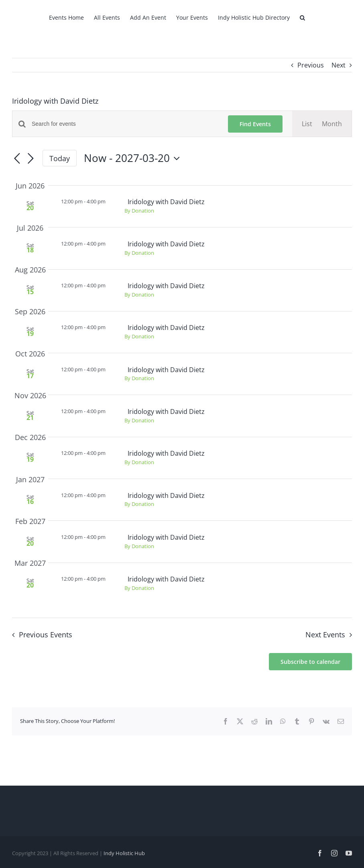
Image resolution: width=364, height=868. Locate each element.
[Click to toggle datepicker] (134, 158)
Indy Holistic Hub (124, 853)
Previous (311, 65)
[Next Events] (31, 159)
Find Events (255, 124)
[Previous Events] (17, 159)
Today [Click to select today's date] (60, 158)
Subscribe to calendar (310, 662)
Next (339, 65)
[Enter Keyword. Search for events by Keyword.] (125, 124)
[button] (302, 17)
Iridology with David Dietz (166, 202)
